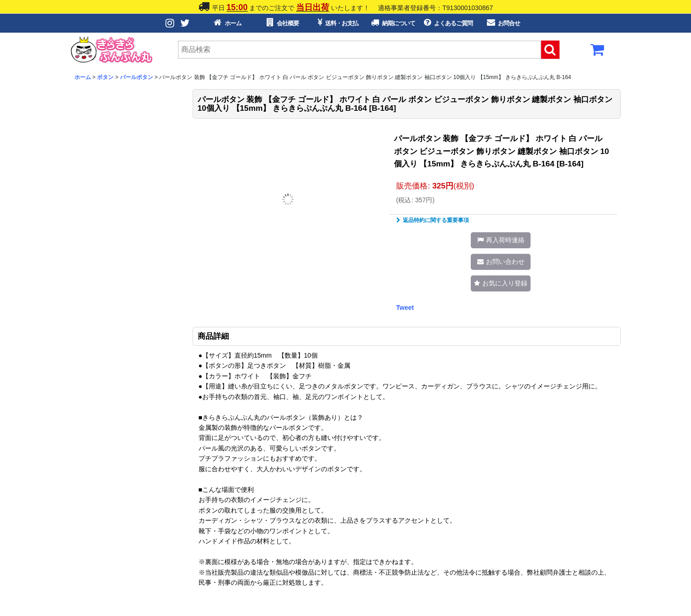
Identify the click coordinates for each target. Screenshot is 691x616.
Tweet (405, 308)
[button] (501, 240)
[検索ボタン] (550, 50)
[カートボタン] (598, 52)
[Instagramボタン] (170, 23)
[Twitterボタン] (185, 23)
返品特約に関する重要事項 (433, 220)
